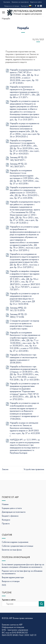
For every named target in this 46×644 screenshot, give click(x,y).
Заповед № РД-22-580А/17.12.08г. (19, 316)
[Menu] (3, 12)
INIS (4, 585)
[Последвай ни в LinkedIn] (41, 6)
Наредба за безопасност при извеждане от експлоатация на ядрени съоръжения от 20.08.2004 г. (23, 359)
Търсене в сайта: (9, 600)
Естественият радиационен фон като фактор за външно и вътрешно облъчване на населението (23, 566)
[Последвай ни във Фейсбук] (36, 6)
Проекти (6, 523)
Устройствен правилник (34, 469)
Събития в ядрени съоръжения (15, 542)
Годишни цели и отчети (12, 508)
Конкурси (6, 520)
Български (27, 6)
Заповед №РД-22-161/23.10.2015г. (18, 309)
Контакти (7, 2)
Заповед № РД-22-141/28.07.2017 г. (19, 165)
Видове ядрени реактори (13, 577)
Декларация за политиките (14, 512)
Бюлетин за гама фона (20, 2)
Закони (5, 469)
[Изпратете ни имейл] (38, 6)
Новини (5, 504)
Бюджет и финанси (10, 516)
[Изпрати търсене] (41, 604)
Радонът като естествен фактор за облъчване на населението (22, 572)
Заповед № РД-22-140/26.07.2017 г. (19, 159)
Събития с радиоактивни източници (17, 546)
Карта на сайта (36, 2)
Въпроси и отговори (12, 6)
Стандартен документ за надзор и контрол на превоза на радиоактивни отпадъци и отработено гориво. (24, 325)
